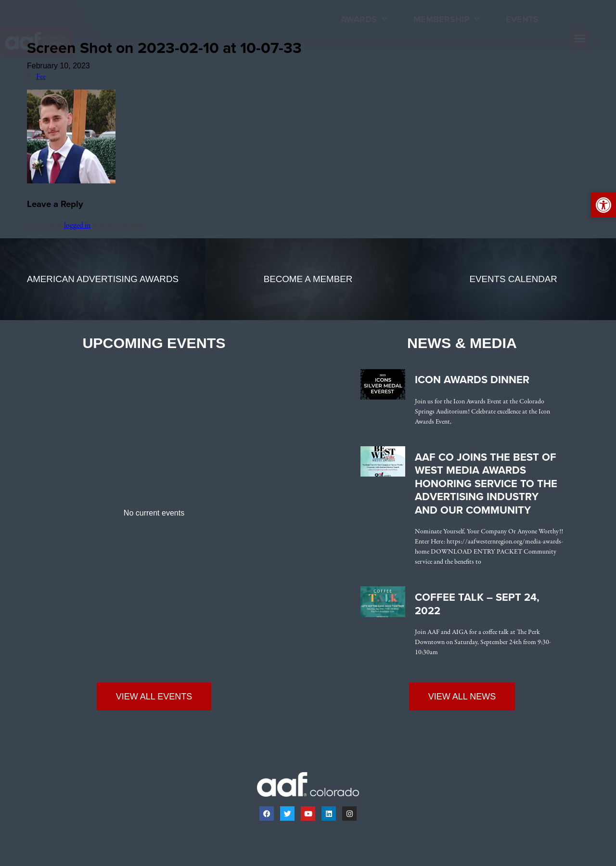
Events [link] (522, 19)
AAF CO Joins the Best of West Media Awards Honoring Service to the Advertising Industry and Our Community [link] (486, 484)
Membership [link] (446, 19)
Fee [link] (41, 77)
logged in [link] (77, 226)
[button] (580, 39)
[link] (48, 42)
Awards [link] (364, 19)
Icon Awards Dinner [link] (472, 380)
